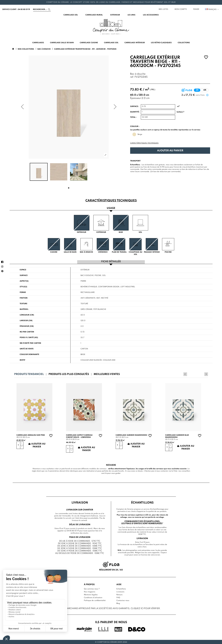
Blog (118, 603)
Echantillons (121, 589)
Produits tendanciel (29, 374)
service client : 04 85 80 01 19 (16, 9)
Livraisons (120, 592)
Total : (133, 117)
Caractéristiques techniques (144, 143)
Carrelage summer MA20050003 (131, 435)
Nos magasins (90, 592)
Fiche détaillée (111, 261)
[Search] (42, 9)
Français (212, 9)
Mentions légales (91, 594)
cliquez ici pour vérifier (145, 608)
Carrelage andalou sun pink (31, 435)
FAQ (118, 597)
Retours (119, 594)
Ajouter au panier (170, 151)
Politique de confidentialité (95, 600)
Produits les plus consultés (69, 374)
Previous (202, 374)
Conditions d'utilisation (93, 597)
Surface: (134, 106)
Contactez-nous (123, 600)
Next (206, 374)
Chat (175, 471)
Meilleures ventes (107, 374)
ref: (132, 77)
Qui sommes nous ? (92, 589)
